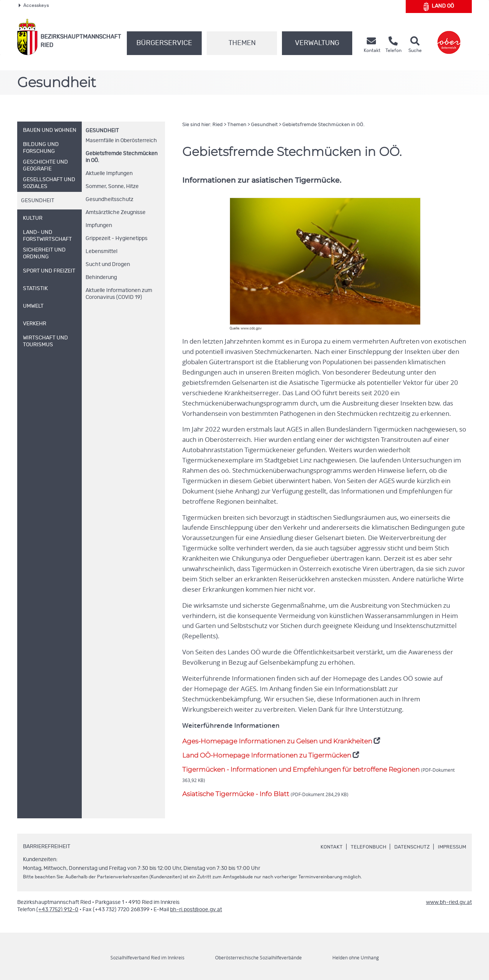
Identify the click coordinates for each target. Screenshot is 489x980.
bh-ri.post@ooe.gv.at (196, 910)
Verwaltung (317, 43)
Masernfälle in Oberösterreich (121, 141)
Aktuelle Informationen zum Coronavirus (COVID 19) (119, 294)
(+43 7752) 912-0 (57, 910)
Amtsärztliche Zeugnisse (116, 213)
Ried (218, 125)
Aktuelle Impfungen (109, 174)
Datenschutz (409, 847)
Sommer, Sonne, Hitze (112, 187)
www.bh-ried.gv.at (449, 902)
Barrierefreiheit (47, 847)
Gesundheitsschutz (109, 200)
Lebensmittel (101, 251)
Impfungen (99, 226)
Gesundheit (102, 131)
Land (439, 6)
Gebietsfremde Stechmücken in (121, 157)
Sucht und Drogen (108, 264)
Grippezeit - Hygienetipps (117, 239)
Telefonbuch (364, 847)
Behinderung (101, 277)
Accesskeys (34, 5)
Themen (242, 43)
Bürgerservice (164, 43)
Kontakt (326, 847)
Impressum (451, 847)
